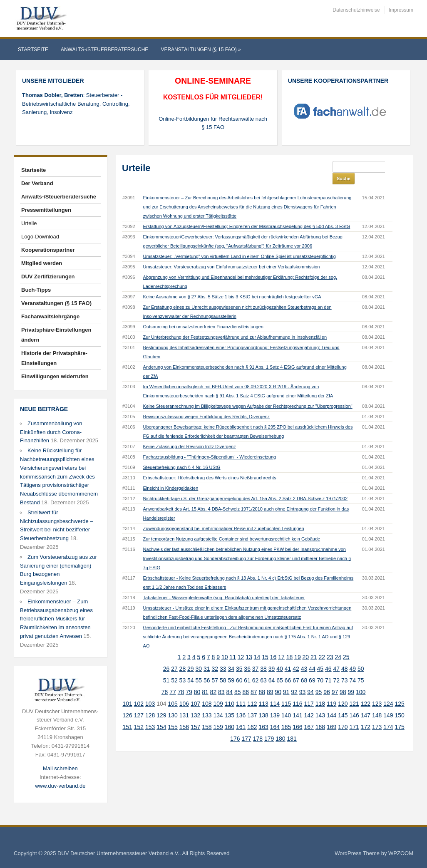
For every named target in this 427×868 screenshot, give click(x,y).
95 (319, 680)
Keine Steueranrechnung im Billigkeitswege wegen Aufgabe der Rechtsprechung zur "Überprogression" (248, 394)
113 (263, 692)
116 (297, 692)
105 (173, 692)
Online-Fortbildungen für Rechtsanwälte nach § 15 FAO (213, 123)
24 (338, 645)
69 (312, 669)
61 (247, 669)
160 (230, 715)
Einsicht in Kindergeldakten (171, 476)
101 (127, 692)
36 (247, 657)
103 (150, 692)
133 (207, 704)
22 (322, 645)
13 (249, 645)
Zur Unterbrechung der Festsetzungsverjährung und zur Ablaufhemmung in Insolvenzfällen (235, 325)
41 (288, 657)
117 (309, 692)
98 (343, 680)
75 (361, 669)
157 (195, 715)
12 (241, 645)
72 (337, 669)
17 (281, 645)
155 (173, 715)
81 (205, 680)
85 (238, 680)
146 (354, 704)
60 (239, 669)
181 (292, 727)
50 (361, 657)
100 (361, 680)
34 (231, 657)
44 (312, 657)
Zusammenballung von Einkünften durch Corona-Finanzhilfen (51, 432)
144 (331, 704)
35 (239, 657)
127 (139, 704)
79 (189, 680)
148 (377, 704)
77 (173, 680)
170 (343, 715)
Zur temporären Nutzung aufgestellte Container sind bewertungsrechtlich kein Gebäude (232, 527)
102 (139, 692)
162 (252, 715)
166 (297, 715)
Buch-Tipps (36, 290)
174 (388, 715)
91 (286, 680)
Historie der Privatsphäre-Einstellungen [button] (54, 358)
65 (280, 669)
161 (241, 715)
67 (296, 669)
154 (161, 715)
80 (197, 680)
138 (263, 704)
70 (320, 669)
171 (354, 715)
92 (294, 680)
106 (184, 692)
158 (207, 715)
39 (272, 657)
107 (195, 692)
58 (223, 669)
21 (314, 645)
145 (343, 704)
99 (351, 680)
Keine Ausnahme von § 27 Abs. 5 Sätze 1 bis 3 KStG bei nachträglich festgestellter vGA (232, 285)
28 (183, 657)
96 (327, 680)
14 (257, 645)
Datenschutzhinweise (356, 10)
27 (174, 657)
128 (150, 704)
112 (252, 692)
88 (262, 680)
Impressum (401, 10)
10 (225, 645)
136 (241, 704)
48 (345, 657)
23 (330, 645)
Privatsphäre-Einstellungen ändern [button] (56, 335)
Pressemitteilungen (46, 210)
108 (207, 692)
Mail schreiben (60, 768)
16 (273, 645)
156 (184, 715)
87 (254, 680)
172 (366, 715)
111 (241, 692)
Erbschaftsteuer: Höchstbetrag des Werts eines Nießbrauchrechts (210, 466)
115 (286, 692)
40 (280, 657)
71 (328, 669)
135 (230, 704)
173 (377, 715)
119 (331, 692)
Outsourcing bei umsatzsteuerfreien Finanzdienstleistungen (203, 315)
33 (223, 657)
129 (161, 704)
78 (181, 680)
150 (399, 704)
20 (306, 645)
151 (127, 715)
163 (263, 715)
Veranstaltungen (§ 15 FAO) (201, 50)
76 (165, 680)
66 (288, 669)
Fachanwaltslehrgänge (50, 316)
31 (207, 657)
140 (286, 704)
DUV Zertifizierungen (48, 277)
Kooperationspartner (48, 250)
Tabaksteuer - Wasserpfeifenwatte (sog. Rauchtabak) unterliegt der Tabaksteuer (224, 586)
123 (377, 692)
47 (337, 657)
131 (184, 704)
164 (275, 715)
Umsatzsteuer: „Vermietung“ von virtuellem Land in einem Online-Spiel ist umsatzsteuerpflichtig (240, 245)
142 (309, 704)
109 (218, 692)
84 (230, 680)
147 (366, 704)
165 (286, 715)
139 (275, 704)
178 (258, 727)
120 (343, 692)
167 (309, 715)
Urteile (29, 223)
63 (263, 669)
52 (174, 669)
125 (399, 692)
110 (230, 692)
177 (247, 727)
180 (280, 727)
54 (191, 669)
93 (303, 680)
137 (252, 704)
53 (183, 669)
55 (199, 669)
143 (320, 704)
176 (235, 727)
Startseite (33, 50)
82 (213, 680)
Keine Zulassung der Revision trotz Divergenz (190, 435)
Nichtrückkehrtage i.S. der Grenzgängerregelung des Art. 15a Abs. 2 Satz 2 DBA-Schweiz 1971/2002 (246, 487)
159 (218, 715)
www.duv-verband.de (60, 786)
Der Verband (37, 183)
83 (221, 680)
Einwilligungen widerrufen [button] (55, 376)
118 (320, 692)
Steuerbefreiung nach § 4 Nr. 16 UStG (182, 456)
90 (278, 680)
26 (166, 657)
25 (346, 645)
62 (256, 669)
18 (290, 645)
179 (269, 727)
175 (399, 715)
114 (275, 692)
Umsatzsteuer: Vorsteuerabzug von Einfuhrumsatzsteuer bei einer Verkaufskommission (232, 255)
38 (263, 657)
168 (320, 715)
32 (215, 657)
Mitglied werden (42, 263)
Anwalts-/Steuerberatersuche (104, 50)
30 (199, 657)
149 (388, 704)
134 (218, 704)
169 (331, 715)
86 (246, 680)
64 (272, 669)
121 (354, 692)
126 (127, 704)
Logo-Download (40, 237)
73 (345, 669)
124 (388, 692)
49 (353, 657)
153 (150, 715)
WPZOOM (401, 853)
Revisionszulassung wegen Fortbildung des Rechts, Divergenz (207, 405)
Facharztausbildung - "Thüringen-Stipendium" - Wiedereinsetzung (210, 445)
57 (215, 669)
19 (298, 645)
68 (304, 669)
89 (270, 680)
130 (173, 704)
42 (296, 657)
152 (139, 715)
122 (366, 692)
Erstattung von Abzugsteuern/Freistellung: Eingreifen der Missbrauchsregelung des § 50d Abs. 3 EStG (247, 215)
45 (320, 657)
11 (233, 645)
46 (328, 657)
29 (191, 657)
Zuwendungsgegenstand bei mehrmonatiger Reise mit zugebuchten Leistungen (224, 517)
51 (166, 669)
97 (335, 680)
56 (207, 669)
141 (297, 704)
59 (231, 669)
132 (195, 704)
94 (310, 680)
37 (256, 657)
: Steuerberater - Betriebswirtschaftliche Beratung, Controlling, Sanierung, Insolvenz (76, 104)
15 (265, 645)
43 (304, 657)
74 (353, 669)
